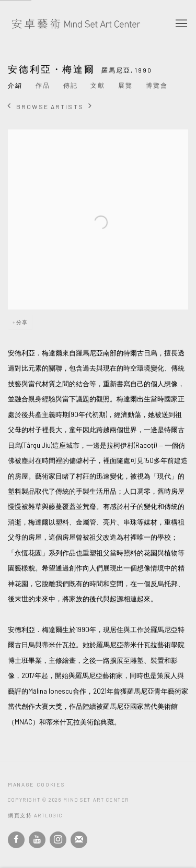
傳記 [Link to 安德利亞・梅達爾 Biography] (71, 85)
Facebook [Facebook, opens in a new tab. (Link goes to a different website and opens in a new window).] (16, 840)
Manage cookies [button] (36, 784)
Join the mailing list (79, 840)
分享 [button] (22, 322)
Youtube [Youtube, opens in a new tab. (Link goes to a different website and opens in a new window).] (37, 840)
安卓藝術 (76, 24)
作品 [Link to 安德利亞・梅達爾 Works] (43, 85)
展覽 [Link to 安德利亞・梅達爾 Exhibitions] (125, 85)
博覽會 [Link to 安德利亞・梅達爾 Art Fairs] (157, 85)
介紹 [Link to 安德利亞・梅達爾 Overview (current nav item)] (15, 85)
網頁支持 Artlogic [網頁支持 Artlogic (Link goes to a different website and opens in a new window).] (35, 815)
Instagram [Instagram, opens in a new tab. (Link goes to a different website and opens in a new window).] (58, 840)
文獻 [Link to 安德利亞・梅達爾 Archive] (98, 85)
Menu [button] (180, 24)
